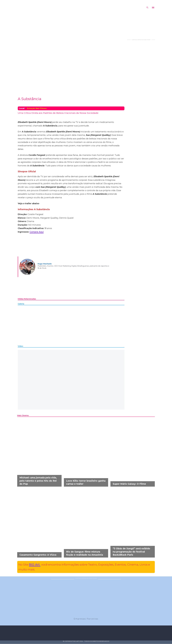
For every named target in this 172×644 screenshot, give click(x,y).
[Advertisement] (141, 75)
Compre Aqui (37, 232)
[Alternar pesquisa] (147, 8)
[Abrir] (153, 8)
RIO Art (35, 565)
